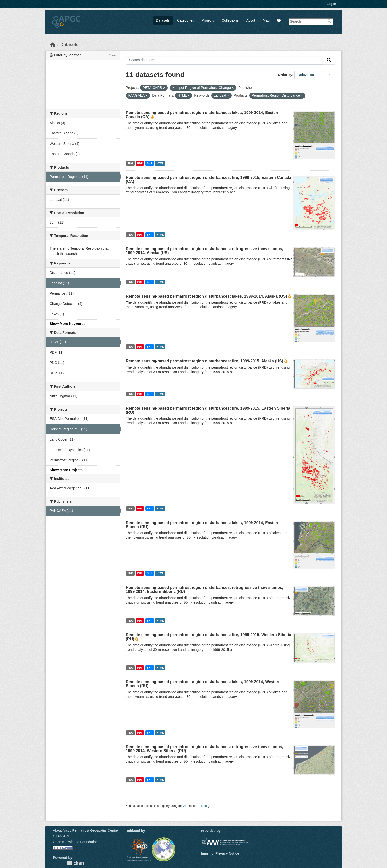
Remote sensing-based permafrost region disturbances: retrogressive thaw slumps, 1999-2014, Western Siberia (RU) (205, 749)
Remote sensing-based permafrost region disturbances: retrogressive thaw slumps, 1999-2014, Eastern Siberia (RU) (205, 590)
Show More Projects (66, 470)
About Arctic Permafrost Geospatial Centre (85, 830)
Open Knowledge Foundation (75, 842)
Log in (331, 4)
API (186, 806)
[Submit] (329, 60)
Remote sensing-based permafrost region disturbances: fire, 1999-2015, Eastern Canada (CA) (209, 179)
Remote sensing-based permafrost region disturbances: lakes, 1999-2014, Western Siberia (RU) (203, 684)
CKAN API (61, 836)
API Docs (202, 806)
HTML (160, 163)
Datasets (163, 20)
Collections (230, 20)
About (251, 20)
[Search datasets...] (224, 60)
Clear (112, 55)
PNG (130, 163)
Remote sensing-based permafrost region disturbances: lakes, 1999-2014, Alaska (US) (206, 296)
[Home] (53, 45)
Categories (186, 20)
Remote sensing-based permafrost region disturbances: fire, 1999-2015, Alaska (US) (205, 361)
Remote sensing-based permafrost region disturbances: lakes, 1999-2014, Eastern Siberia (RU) (203, 525)
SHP (150, 163)
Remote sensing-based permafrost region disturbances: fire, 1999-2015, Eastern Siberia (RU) (208, 410)
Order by (285, 75)
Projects (208, 20)
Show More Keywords (68, 324)
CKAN (76, 863)
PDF (140, 163)
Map (266, 20)
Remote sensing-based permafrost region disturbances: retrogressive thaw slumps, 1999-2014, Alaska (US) (205, 251)
